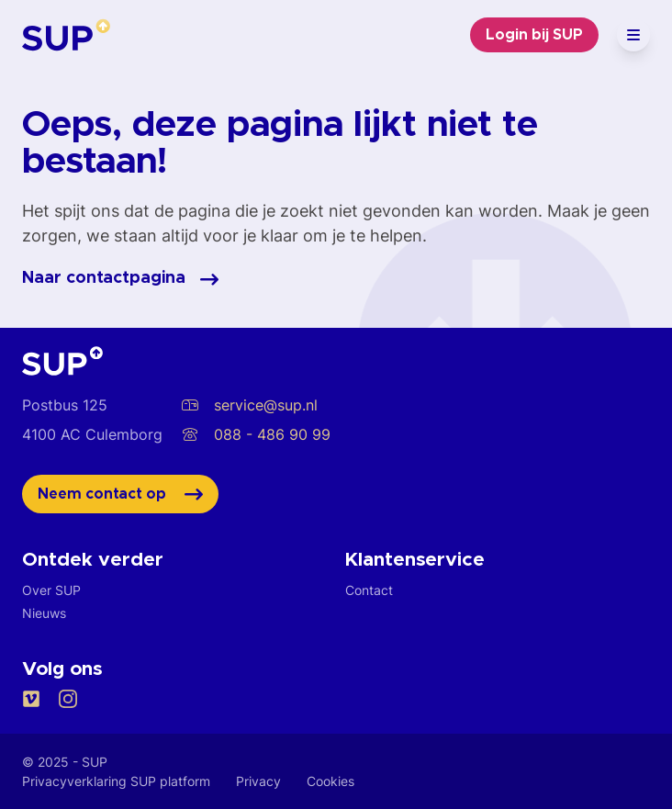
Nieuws (44, 613)
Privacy (258, 781)
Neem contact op (120, 494)
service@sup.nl (249, 405)
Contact (369, 590)
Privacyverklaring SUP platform (116, 781)
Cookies (330, 781)
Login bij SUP (534, 35)
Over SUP (51, 590)
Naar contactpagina (120, 279)
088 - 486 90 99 (256, 434)
